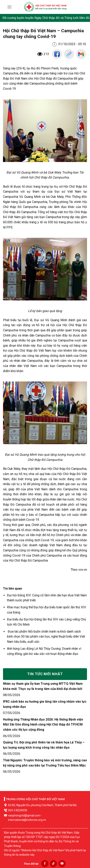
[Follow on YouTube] (62, 864)
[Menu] (9, 7)
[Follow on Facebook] (45, 864)
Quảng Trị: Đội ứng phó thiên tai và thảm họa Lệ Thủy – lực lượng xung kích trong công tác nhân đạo (44, 745)
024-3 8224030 (18, 810)
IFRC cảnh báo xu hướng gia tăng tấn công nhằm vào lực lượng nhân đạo (45, 704)
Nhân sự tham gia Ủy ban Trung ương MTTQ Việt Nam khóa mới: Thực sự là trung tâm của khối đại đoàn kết (43, 686)
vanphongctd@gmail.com (24, 815)
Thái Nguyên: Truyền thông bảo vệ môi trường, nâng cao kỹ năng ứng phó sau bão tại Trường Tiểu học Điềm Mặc (45, 763)
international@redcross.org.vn (27, 820)
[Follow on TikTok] (53, 864)
